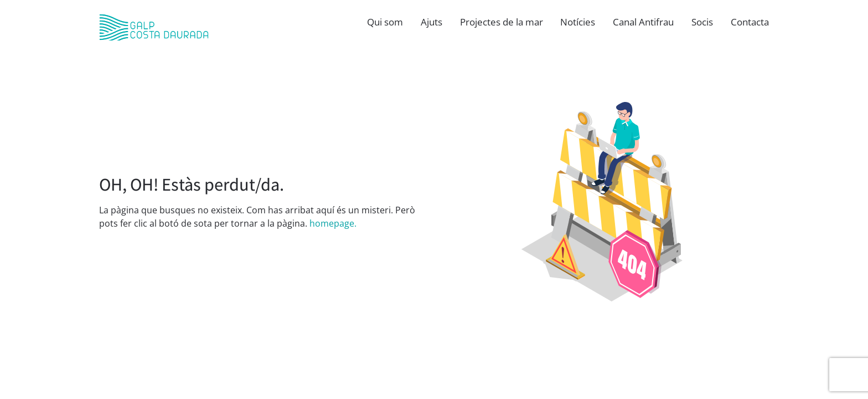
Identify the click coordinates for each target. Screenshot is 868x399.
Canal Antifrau (643, 22)
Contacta (750, 22)
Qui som (385, 22)
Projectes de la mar (502, 22)
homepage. (333, 223)
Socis (702, 22)
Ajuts (432, 22)
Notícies (578, 22)
